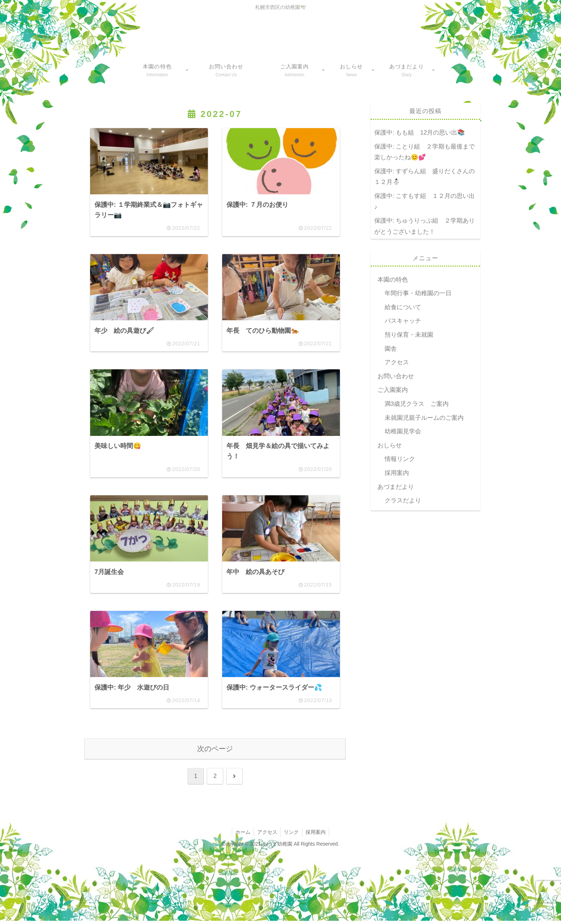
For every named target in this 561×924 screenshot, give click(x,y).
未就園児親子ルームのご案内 (424, 418)
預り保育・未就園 (409, 335)
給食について (403, 307)
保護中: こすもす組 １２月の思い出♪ (425, 201)
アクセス (397, 362)
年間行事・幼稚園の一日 (418, 293)
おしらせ (390, 445)
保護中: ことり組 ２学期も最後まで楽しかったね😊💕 (425, 152)
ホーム (242, 835)
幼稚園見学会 (403, 431)
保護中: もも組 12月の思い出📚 (419, 133)
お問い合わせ (396, 376)
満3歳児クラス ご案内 (417, 404)
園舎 (391, 349)
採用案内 (397, 473)
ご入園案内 (393, 390)
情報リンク (400, 459)
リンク (292, 835)
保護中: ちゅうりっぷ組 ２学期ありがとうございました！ (425, 226)
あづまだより (396, 487)
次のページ (215, 752)
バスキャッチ (403, 321)
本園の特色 (393, 280)
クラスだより (403, 500)
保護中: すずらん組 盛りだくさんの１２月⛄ (425, 177)
